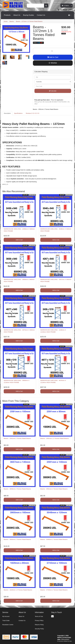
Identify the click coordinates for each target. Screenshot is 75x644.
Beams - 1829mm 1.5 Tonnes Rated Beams (18, 590)
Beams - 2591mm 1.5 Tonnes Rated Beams (55, 438)
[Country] (53, 82)
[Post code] (53, 86)
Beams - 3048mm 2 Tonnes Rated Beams (54, 539)
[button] (53, 63)
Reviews (32, 113)
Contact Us (41, 15)
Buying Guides (29, 15)
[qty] (53, 77)
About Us (17, 15)
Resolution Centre (8, 625)
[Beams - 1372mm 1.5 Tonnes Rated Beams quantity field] (53, 51)
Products (7, 15)
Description (7, 113)
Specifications (18, 113)
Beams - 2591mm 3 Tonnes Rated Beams (54, 489)
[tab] (7, 113)
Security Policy (39, 629)
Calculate (53, 91)
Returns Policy (39, 625)
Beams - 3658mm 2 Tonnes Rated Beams (17, 489)
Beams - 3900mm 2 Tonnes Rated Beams (17, 539)
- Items (65, 6)
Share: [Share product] (38, 43)
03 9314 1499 (65, 10)
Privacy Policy (39, 621)
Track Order (6, 621)
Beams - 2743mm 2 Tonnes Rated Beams (54, 590)
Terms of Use (39, 616)
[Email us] (52, 616)
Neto (71, 641)
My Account (6, 616)
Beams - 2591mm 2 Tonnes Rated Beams (17, 438)
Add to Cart (53, 57)
